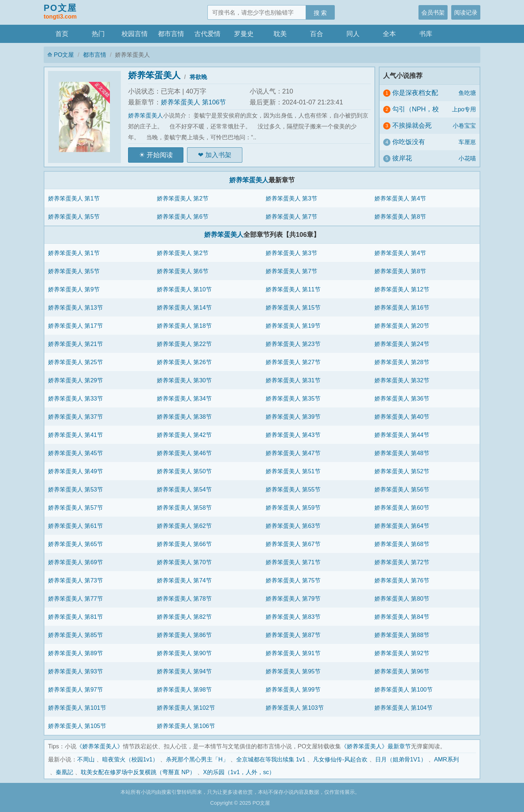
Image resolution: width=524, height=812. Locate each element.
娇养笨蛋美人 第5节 (74, 216)
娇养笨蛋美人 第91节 (293, 653)
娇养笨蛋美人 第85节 (76, 635)
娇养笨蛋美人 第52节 (402, 471)
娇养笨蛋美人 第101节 (77, 708)
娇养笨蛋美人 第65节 (76, 544)
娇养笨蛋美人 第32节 (402, 380)
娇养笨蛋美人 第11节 (293, 289)
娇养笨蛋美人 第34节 (184, 398)
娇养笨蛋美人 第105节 (77, 726)
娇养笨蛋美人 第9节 (74, 289)
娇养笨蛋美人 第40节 (402, 417)
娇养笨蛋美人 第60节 (402, 507)
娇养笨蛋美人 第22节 (184, 344)
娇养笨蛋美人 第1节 (74, 198)
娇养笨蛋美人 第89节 (76, 653)
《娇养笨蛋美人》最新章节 (376, 746)
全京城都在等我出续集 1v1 (271, 759)
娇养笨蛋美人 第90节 (184, 653)
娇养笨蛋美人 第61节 (76, 526)
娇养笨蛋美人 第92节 (402, 653)
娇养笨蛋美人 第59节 (293, 507)
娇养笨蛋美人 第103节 (295, 708)
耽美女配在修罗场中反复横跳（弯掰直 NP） (138, 772)
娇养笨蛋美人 (154, 75)
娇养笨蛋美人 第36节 (402, 398)
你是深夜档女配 (415, 93)
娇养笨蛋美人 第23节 (293, 344)
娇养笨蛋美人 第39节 (293, 417)
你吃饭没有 (409, 142)
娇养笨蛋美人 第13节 (76, 307)
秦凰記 (64, 772)
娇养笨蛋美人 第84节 (402, 617)
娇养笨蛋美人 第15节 (293, 307)
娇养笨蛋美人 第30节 (184, 380)
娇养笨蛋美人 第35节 (293, 398)
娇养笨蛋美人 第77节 (76, 598)
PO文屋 (60, 12)
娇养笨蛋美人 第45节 (76, 453)
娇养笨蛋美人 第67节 (293, 544)
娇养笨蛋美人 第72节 (402, 562)
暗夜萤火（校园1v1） (130, 759)
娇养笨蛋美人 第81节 (76, 617)
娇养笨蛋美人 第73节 (76, 580)
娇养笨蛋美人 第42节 (184, 435)
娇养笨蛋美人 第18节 (184, 326)
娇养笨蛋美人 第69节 (76, 562)
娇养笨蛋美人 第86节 (184, 635)
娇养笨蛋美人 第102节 (186, 708)
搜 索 (320, 13)
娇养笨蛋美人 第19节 (293, 326)
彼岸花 (402, 158)
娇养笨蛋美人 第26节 (184, 362)
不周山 (86, 759)
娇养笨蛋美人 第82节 (184, 617)
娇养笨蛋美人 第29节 (76, 380)
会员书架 (433, 12)
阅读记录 (466, 12)
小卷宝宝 (464, 126)
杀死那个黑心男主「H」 (197, 759)
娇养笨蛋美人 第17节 (76, 326)
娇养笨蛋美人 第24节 (402, 344)
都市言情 (171, 34)
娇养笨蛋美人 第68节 (402, 544)
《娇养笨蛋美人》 (100, 746)
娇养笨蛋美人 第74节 (184, 580)
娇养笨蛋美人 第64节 (402, 526)
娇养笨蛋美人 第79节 (293, 598)
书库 (426, 34)
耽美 (280, 34)
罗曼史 (244, 34)
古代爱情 (207, 34)
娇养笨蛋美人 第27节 (293, 362)
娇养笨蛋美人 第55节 (293, 489)
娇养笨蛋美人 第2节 (183, 198)
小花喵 (467, 158)
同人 (353, 34)
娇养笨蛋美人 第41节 (76, 435)
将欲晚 (198, 77)
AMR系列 (446, 759)
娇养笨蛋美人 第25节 (76, 362)
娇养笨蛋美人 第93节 (76, 671)
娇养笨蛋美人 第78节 (184, 598)
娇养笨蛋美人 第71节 (293, 562)
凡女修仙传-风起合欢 (340, 759)
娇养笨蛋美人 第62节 (184, 526)
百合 (317, 34)
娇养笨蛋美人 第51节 (293, 471)
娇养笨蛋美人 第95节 (293, 671)
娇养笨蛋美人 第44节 (402, 435)
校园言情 (135, 34)
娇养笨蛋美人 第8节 (400, 216)
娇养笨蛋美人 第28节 (402, 362)
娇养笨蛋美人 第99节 (293, 689)
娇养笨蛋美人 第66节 (184, 544)
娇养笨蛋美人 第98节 (184, 689)
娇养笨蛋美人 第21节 (76, 344)
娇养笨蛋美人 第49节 (76, 471)
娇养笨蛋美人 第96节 (402, 671)
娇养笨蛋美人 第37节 (76, 417)
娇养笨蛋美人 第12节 (402, 289)
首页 (62, 34)
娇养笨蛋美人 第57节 (76, 507)
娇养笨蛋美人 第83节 (293, 617)
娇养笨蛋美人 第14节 (184, 307)
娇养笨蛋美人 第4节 (400, 198)
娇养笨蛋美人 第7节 (291, 216)
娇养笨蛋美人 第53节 (76, 489)
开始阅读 (160, 155)
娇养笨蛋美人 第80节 (402, 598)
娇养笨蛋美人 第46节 (184, 453)
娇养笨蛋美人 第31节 (293, 380)
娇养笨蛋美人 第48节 (402, 453)
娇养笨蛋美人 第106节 (193, 102)
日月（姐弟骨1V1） (401, 759)
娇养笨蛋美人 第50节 (184, 471)
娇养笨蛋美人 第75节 (293, 580)
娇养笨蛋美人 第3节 (291, 198)
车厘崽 (467, 142)
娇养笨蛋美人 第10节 (184, 289)
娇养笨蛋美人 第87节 (293, 635)
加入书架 (218, 155)
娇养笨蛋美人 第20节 (402, 326)
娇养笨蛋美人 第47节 (293, 453)
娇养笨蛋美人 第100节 (404, 689)
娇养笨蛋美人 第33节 (76, 398)
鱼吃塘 (467, 93)
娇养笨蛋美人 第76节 (402, 580)
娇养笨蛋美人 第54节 (184, 489)
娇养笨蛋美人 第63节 (293, 526)
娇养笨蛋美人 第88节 (402, 635)
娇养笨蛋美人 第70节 (184, 562)
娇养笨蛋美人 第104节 (404, 708)
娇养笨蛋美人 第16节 (402, 307)
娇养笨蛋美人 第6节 (183, 216)
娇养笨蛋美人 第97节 (76, 689)
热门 (98, 34)
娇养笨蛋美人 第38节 (184, 417)
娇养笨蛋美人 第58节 (184, 507)
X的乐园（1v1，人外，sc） (239, 772)
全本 (389, 34)
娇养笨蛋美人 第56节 (402, 489)
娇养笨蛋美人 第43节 (293, 435)
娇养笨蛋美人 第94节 (184, 671)
